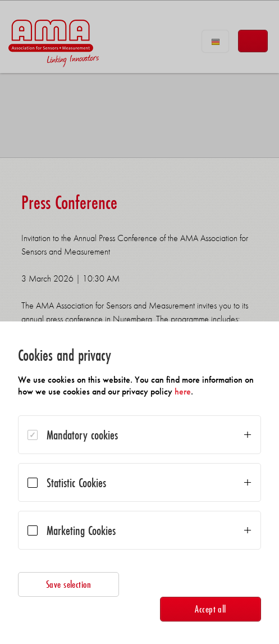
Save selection (69, 584)
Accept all (211, 609)
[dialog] (139, 483)
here (183, 391)
